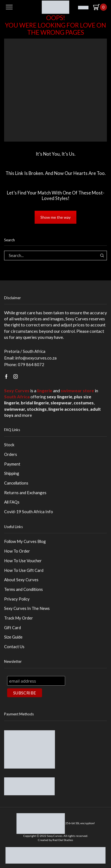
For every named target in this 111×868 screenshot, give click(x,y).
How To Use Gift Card (24, 570)
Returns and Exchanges (25, 493)
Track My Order (19, 618)
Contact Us (14, 647)
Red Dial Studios (63, 840)
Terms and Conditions (23, 589)
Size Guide (13, 637)
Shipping (12, 473)
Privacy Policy (17, 599)
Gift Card (13, 628)
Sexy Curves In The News (27, 608)
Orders (11, 454)
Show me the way (56, 217)
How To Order (17, 551)
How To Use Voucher (23, 561)
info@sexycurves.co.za (36, 358)
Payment (12, 464)
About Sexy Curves (21, 580)
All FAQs (12, 502)
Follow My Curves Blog (25, 541)
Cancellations (16, 483)
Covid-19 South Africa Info (29, 512)
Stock (9, 445)
